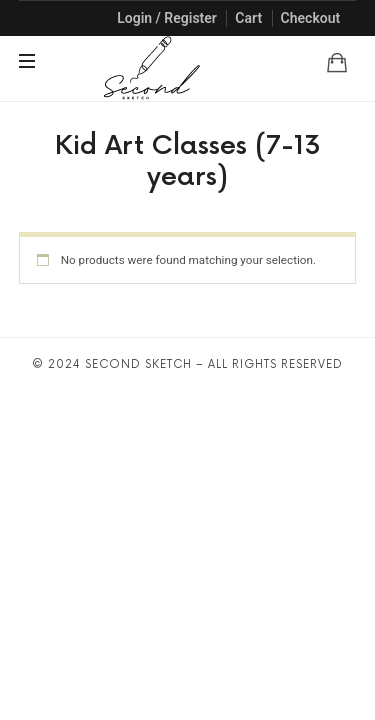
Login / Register (167, 18)
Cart (248, 18)
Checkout (311, 18)
